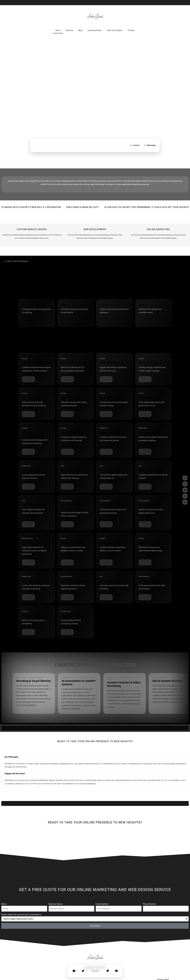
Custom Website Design (32, 229)
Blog (80, 30)
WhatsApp (150, 145)
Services (69, 30)
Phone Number (149, 904)
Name (4, 904)
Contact (131, 30)
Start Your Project (115, 30)
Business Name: (56, 904)
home (58, 30)
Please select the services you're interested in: (21, 915)
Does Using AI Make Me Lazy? (88, 207)
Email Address (102, 904)
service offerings (33, 784)
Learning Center (95, 30)
